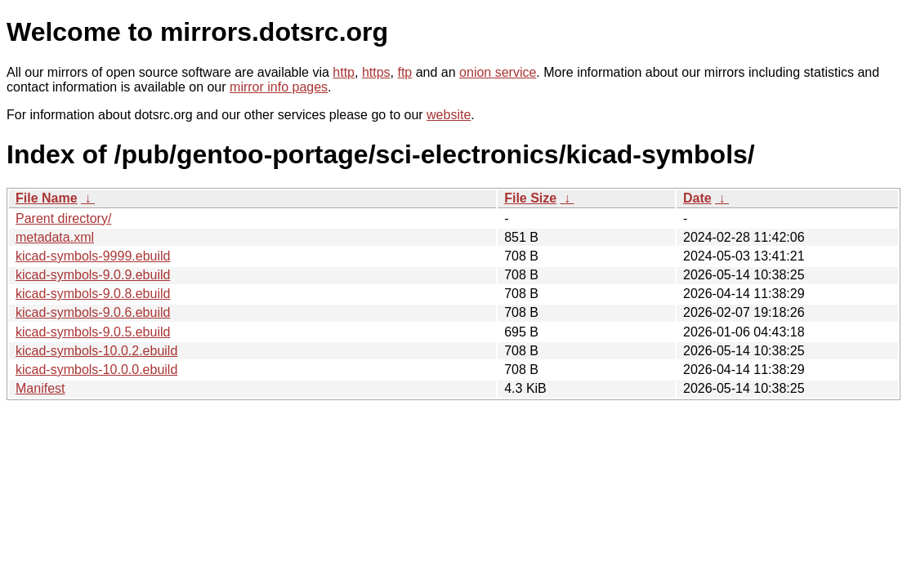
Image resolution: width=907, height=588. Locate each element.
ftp (404, 72)
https (376, 72)
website (449, 115)
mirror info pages (279, 87)
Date (697, 198)
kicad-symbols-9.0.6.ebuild (93, 312)
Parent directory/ (63, 218)
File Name (47, 198)
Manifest (40, 388)
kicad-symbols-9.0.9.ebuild (93, 275)
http (344, 72)
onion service (498, 72)
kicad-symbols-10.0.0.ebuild (96, 370)
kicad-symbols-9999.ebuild (93, 256)
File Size (530, 198)
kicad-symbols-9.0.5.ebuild (93, 332)
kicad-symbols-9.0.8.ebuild (93, 294)
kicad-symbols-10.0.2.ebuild (96, 351)
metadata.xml (55, 237)
